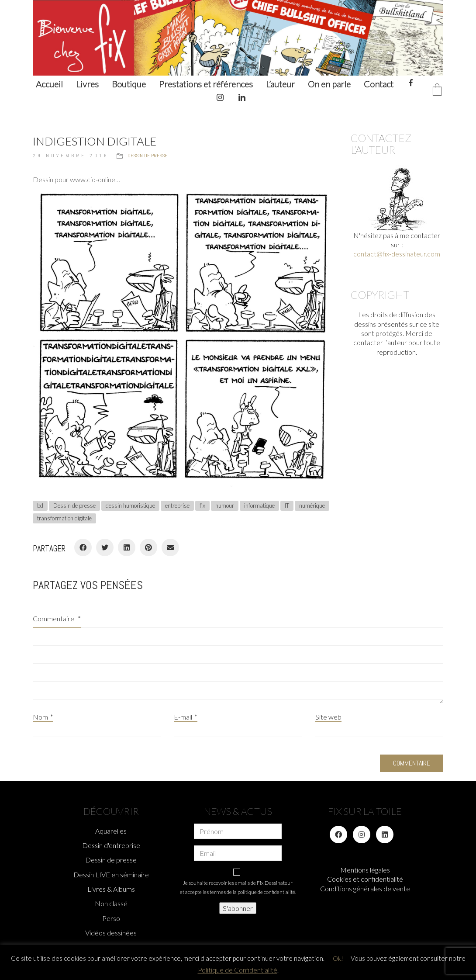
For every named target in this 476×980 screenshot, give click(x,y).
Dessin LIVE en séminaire (111, 874)
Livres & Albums (111, 889)
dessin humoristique (130, 506)
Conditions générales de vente (365, 888)
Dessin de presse (147, 156)
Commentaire (57, 618)
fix (202, 506)
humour (225, 506)
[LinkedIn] (127, 547)
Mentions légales (365, 870)
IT (287, 506)
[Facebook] (83, 547)
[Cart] (437, 90)
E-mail (186, 717)
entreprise (177, 506)
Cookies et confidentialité (365, 879)
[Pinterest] (148, 547)
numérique (312, 506)
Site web (328, 717)
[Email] (170, 547)
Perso (111, 918)
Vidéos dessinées (111, 933)
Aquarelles (111, 831)
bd (40, 506)
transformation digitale (64, 518)
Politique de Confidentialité (238, 970)
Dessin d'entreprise (111, 845)
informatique (259, 506)
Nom (43, 717)
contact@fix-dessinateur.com (397, 254)
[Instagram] (362, 835)
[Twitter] (105, 547)
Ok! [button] (338, 958)
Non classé (111, 903)
